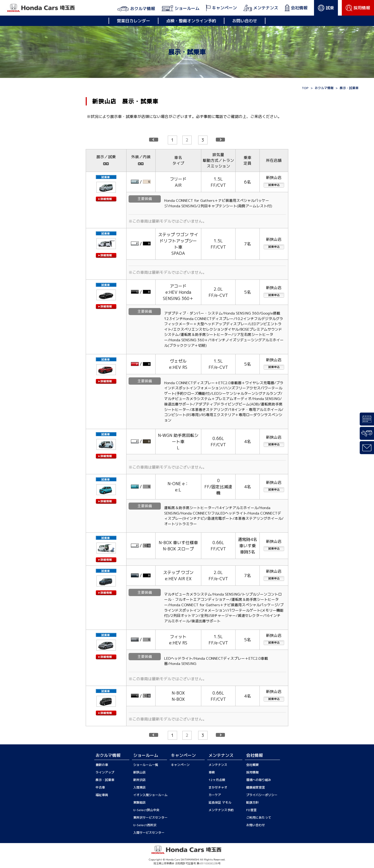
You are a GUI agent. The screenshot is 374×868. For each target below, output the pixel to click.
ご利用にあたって (259, 817)
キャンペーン (180, 765)
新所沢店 (139, 780)
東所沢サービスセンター (150, 817)
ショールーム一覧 (146, 765)
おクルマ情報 (324, 88)
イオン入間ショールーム (150, 795)
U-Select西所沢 (145, 825)
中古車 (100, 787)
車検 (212, 772)
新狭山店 (139, 772)
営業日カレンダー (133, 21)
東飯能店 (139, 802)
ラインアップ (105, 772)
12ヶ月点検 (217, 780)
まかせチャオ (218, 787)
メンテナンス (218, 765)
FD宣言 (251, 810)
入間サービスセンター (149, 833)
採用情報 (252, 772)
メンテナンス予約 (221, 810)
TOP (305, 88)
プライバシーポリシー (262, 795)
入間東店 (139, 787)
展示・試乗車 (105, 780)
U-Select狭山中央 (146, 810)
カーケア (215, 795)
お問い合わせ (245, 21)
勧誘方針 (252, 802)
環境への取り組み (259, 780)
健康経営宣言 (256, 787)
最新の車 (102, 765)
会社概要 (252, 765)
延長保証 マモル (220, 802)
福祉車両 (102, 795)
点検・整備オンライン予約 (191, 21)
